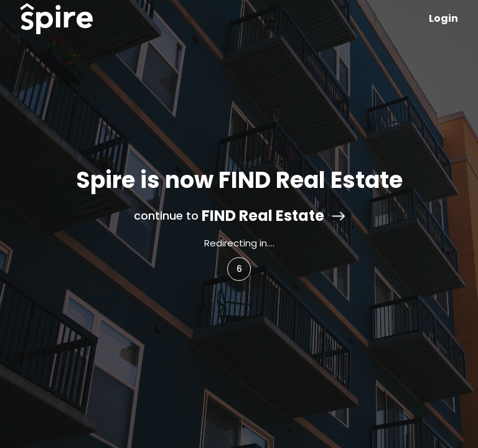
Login (443, 18)
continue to (239, 217)
